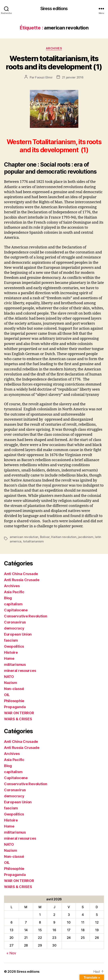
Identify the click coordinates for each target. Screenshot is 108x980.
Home (9, 658)
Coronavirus (15, 622)
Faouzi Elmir (44, 77)
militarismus (15, 665)
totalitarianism (33, 541)
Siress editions (54, 9)
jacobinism (86, 537)
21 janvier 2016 (73, 77)
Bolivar (45, 537)
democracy (14, 628)
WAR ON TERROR (19, 713)
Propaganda (15, 707)
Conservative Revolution (26, 616)
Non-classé (14, 689)
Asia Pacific (14, 592)
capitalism (13, 604)
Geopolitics (14, 646)
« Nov (11, 953)
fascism (11, 640)
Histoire (11, 652)
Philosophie (14, 701)
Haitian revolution (64, 537)
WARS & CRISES (18, 719)
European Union (18, 634)
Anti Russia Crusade (22, 580)
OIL (7, 695)
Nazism (10, 683)
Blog (8, 598)
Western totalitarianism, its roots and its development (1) (54, 63)
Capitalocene (16, 610)
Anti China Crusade (21, 574)
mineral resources (20, 671)
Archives (54, 48)
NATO (9, 677)
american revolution (24, 537)
